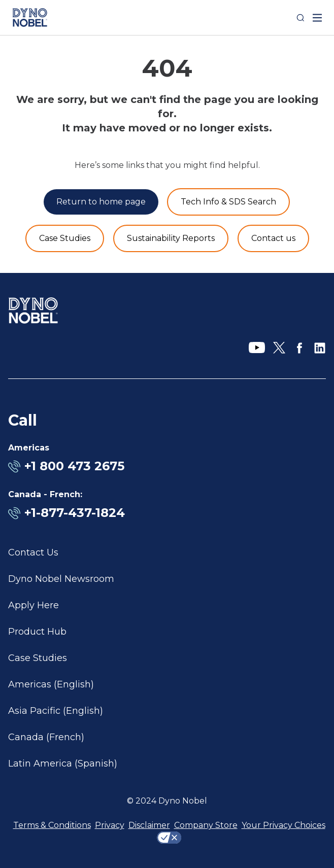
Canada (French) (46, 737)
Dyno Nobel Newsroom (61, 579)
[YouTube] (257, 348)
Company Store (206, 825)
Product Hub (37, 632)
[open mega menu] (317, 18)
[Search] (300, 18)
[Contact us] (273, 238)
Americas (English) (51, 684)
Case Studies (38, 658)
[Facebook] (299, 348)
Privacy (110, 825)
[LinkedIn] (320, 348)
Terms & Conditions (52, 825)
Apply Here (34, 605)
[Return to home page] (101, 202)
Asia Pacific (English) (56, 711)
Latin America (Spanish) (63, 763)
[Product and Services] (228, 202)
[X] (279, 348)
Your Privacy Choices (283, 825)
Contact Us (33, 552)
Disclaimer (149, 825)
